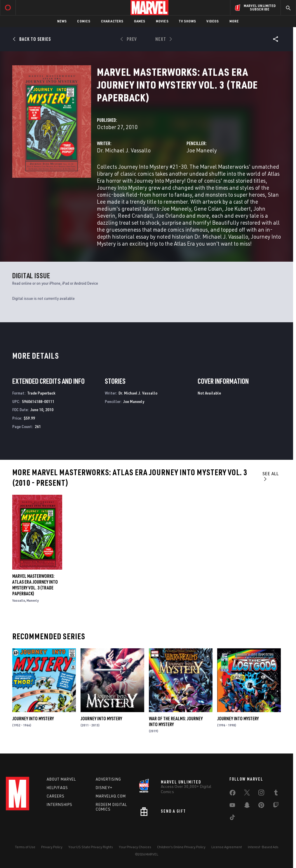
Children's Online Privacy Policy (181, 847)
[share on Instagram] (261, 794)
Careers (56, 796)
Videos (213, 21)
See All (271, 476)
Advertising (108, 779)
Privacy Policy (52, 847)
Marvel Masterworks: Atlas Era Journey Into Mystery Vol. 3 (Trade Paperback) (35, 585)
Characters (112, 21)
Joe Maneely (202, 150)
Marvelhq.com (111, 796)
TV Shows (188, 21)
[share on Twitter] (247, 794)
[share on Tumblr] (276, 794)
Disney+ (104, 788)
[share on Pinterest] (261, 806)
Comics (84, 21)
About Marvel (61, 779)
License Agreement (227, 847)
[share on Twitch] (276, 806)
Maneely (33, 600)
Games (140, 21)
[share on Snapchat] (247, 806)
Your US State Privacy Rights (91, 847)
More (234, 21)
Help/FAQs (57, 788)
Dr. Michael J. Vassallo (124, 150)
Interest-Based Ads (263, 847)
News (62, 21)
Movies (162, 21)
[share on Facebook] (233, 794)
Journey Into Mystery (33, 719)
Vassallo (19, 600)
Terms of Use (25, 847)
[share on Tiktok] (232, 818)
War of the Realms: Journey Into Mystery (176, 721)
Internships (60, 804)
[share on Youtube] (232, 806)
